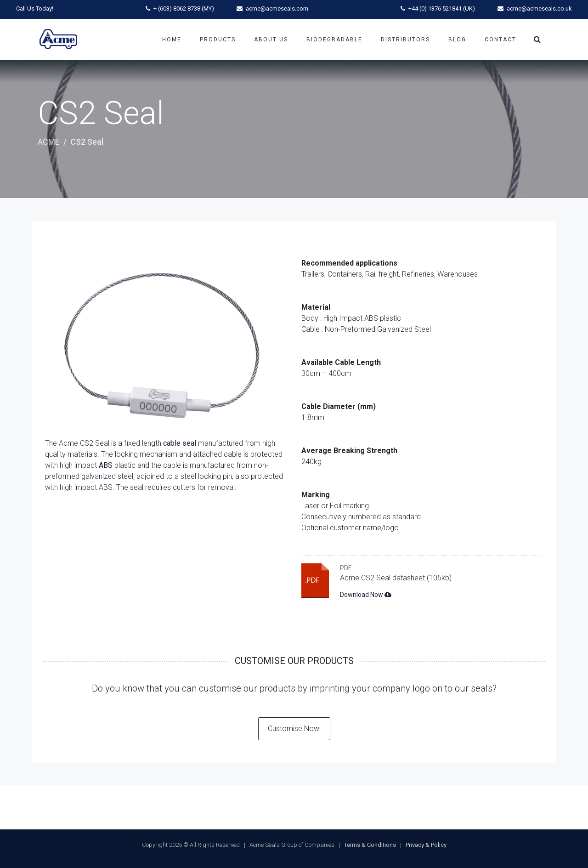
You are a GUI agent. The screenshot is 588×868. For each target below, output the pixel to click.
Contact (500, 40)
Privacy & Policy (426, 845)
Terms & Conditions (370, 845)
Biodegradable (334, 40)
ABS (106, 465)
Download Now (366, 595)
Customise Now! (294, 729)
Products (218, 40)
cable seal (180, 443)
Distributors (405, 40)
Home (172, 40)
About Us (271, 40)
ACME (49, 142)
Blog (457, 40)
